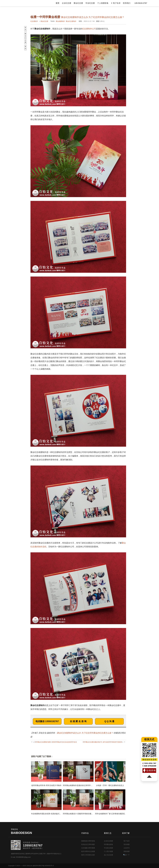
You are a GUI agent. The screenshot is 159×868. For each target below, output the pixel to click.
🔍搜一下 (126, 855)
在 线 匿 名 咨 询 (78, 721)
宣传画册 (127, 844)
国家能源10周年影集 (88, 841)
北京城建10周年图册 (88, 848)
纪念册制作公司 (89, 29)
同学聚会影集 (108, 844)
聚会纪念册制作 (71, 21)
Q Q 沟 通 (109, 721)
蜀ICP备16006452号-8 (46, 866)
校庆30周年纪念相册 (88, 851)
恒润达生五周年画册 (88, 844)
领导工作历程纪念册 (88, 855)
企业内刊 (127, 848)
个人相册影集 (103, 3)
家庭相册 (127, 851)
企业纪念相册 (108, 841)
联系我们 (127, 3)
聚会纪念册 (78, 3)
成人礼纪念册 (108, 855)
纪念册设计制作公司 (22, 3)
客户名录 (127, 841)
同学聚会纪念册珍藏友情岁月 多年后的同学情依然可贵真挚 (102, 742)
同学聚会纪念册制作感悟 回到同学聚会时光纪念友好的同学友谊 (56, 742)
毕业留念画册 (108, 848)
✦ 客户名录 (116, 3)
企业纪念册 (67, 3)
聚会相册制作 (60, 21)
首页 (58, 3)
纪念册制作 (34, 21)
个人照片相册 (108, 851)
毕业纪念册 (90, 3)
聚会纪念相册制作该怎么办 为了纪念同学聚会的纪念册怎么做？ (85, 733)
